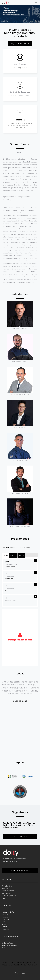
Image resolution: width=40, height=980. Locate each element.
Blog (3, 898)
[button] (36, 560)
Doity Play (5, 888)
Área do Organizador (9, 896)
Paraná (4, 924)
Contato (4, 948)
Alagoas (4, 927)
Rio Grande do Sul (8, 912)
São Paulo (5, 915)
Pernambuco (6, 929)
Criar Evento (6, 893)
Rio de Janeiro (6, 917)
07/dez (21, 555)
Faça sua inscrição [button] (20, 44)
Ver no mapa (20, 701)
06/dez (13, 555)
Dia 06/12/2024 (9, 548)
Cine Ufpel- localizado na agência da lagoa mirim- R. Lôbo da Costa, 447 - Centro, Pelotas (20, 125)
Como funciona (7, 886)
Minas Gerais (6, 919)
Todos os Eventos (8, 891)
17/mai (5, 555)
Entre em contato (20, 836)
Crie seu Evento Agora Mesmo (20, 870)
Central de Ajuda (7, 943)
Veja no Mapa (20, 973)
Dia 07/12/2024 (24, 548)
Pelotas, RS (20, 120)
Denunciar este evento (9, 945)
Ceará (4, 922)
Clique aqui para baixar (20, 68)
